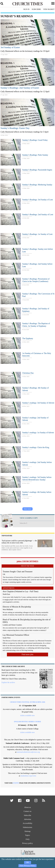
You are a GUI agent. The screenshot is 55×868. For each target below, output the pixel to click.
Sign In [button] (26, 9)
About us (28, 807)
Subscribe (23, 523)
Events (16, 783)
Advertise (27, 819)
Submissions (27, 827)
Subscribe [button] (36, 9)
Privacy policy (27, 843)
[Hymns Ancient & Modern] (27, 856)
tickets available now (27, 715)
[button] (12, 801)
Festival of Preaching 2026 (27, 702)
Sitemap (28, 831)
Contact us (27, 811)
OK (27, 862)
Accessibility (27, 823)
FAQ (27, 839)
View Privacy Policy (28, 866)
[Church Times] (28, 5)
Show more (27, 509)
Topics (27, 835)
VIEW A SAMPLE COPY (29, 518)
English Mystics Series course (27, 722)
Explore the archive (8, 682)
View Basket (49, 9)
